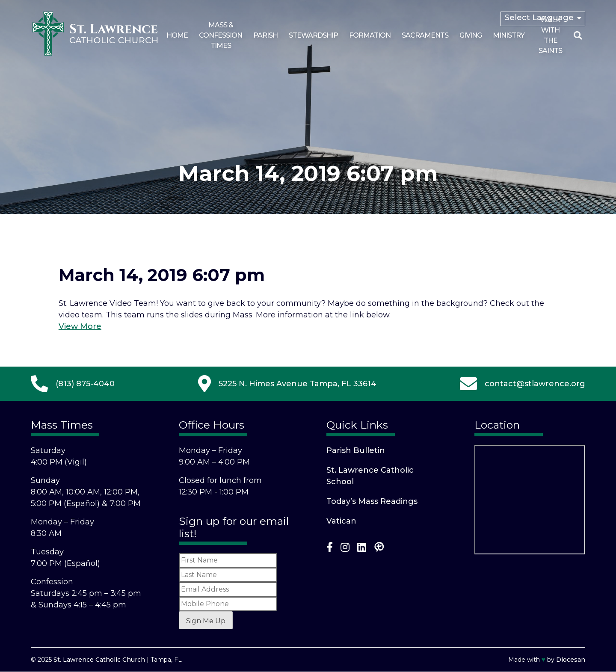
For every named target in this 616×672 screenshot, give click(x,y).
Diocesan (571, 660)
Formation (370, 35)
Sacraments (425, 35)
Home (177, 35)
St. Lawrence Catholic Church (99, 660)
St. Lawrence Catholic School (370, 476)
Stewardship (313, 35)
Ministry (509, 35)
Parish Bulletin (356, 450)
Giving (471, 35)
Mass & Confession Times (221, 35)
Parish (265, 35)
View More (80, 326)
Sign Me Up (206, 621)
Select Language (539, 18)
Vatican (341, 521)
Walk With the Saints (550, 35)
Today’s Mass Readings (372, 501)
